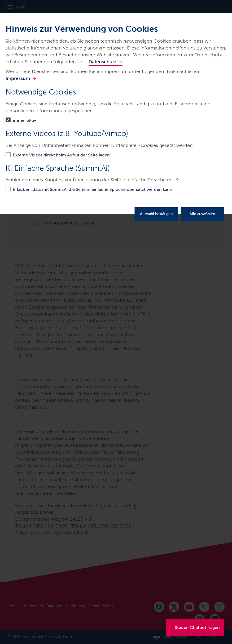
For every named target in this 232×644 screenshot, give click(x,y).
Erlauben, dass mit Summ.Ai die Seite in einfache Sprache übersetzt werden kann (93, 189)
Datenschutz (102, 62)
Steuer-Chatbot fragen (197, 627)
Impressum (18, 78)
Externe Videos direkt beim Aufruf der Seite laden (61, 155)
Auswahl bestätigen (156, 214)
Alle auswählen (202, 214)
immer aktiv (25, 120)
